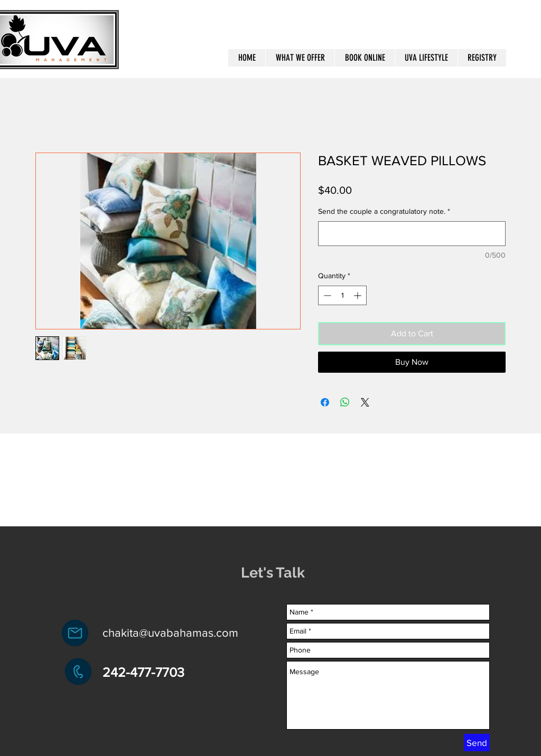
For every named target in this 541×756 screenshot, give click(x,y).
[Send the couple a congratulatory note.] (412, 234)
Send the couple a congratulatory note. (384, 211)
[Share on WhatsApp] (345, 402)
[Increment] (358, 295)
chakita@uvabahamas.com (170, 633)
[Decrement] (326, 295)
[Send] (477, 743)
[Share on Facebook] (325, 402)
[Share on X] (365, 402)
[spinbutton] (342, 295)
